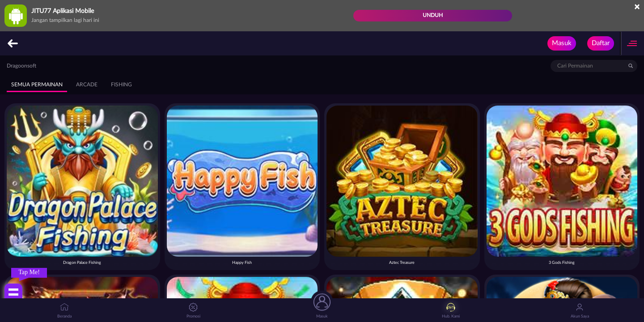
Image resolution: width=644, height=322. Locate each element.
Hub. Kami (451, 311)
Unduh (433, 15)
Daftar (601, 43)
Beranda (64, 311)
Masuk (562, 43)
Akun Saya (580, 311)
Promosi (193, 311)
